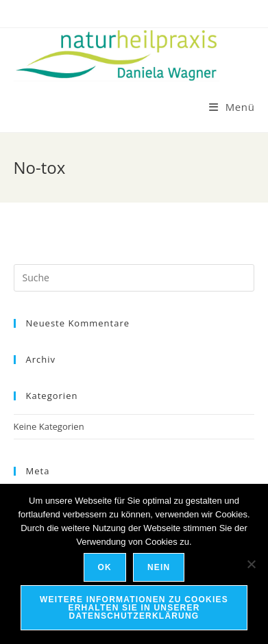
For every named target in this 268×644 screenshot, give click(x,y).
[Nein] (251, 564)
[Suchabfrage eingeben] (134, 278)
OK (105, 567)
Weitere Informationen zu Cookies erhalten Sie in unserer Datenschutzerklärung (134, 608)
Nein (159, 567)
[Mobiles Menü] (232, 107)
